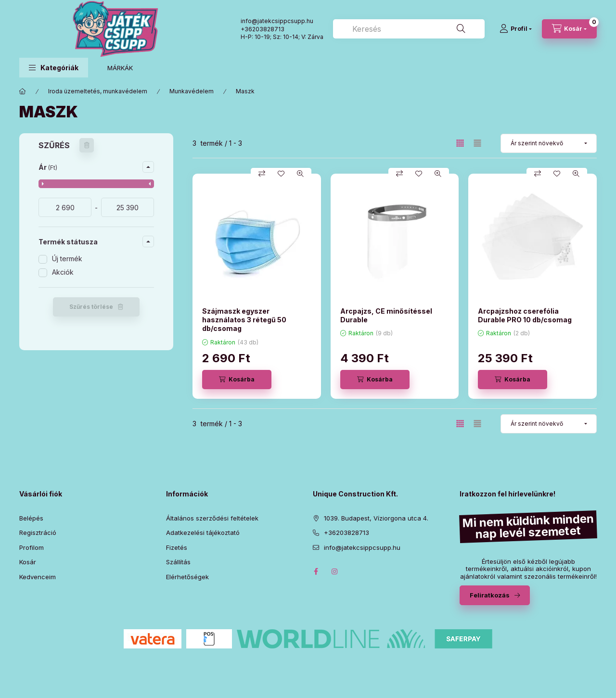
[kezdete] (65, 207)
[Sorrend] (549, 143)
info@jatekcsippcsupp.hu (362, 547)
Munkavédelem (192, 91)
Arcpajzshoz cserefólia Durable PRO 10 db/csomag (525, 315)
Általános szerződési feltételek (212, 518)
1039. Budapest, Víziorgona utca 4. (376, 518)
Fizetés (177, 547)
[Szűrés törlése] (87, 145)
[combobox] (409, 29)
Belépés (31, 518)
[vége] (128, 207)
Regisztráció (38, 533)
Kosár (28, 562)
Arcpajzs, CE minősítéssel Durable (386, 315)
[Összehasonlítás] (262, 174)
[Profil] (516, 29)
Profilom (32, 547)
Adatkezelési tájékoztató (203, 533)
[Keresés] (461, 29)
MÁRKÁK (120, 68)
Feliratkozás (490, 595)
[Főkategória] (23, 91)
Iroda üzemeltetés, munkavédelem (98, 91)
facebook (316, 571)
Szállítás (178, 562)
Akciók (63, 272)
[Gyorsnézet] (300, 174)
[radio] (477, 143)
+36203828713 (263, 29)
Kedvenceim (38, 577)
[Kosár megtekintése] (569, 29)
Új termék (67, 259)
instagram (335, 571)
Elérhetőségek (187, 577)
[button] (54, 68)
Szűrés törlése (91, 307)
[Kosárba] (237, 380)
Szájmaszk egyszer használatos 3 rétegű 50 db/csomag (244, 320)
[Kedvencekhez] (281, 174)
